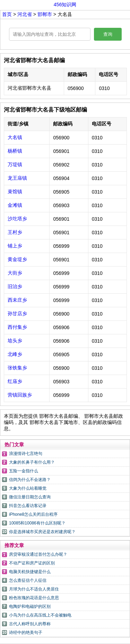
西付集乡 (17, 327)
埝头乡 (15, 341)
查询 (108, 34)
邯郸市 (45, 14)
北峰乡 (15, 354)
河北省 (25, 14)
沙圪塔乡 (17, 219)
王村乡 (15, 232)
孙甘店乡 (17, 313)
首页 (7, 14)
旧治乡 (15, 286)
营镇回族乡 (20, 395)
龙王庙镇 (17, 178)
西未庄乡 (17, 300)
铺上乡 (15, 246)
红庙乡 (15, 381)
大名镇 (15, 137)
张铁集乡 (17, 368)
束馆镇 (15, 191)
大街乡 (15, 273)
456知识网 (65, 5)
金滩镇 (15, 205)
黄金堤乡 (17, 259)
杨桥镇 (15, 151)
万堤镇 (15, 164)
